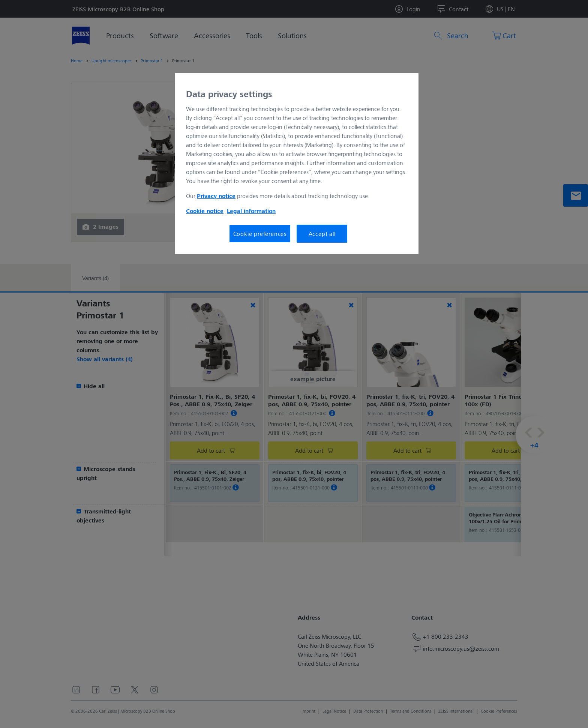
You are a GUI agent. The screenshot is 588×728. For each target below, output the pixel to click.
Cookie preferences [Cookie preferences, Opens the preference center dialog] (260, 233)
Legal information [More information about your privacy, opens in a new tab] (251, 211)
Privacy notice (216, 196)
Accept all (322, 233)
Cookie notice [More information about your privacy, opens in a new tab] (205, 211)
